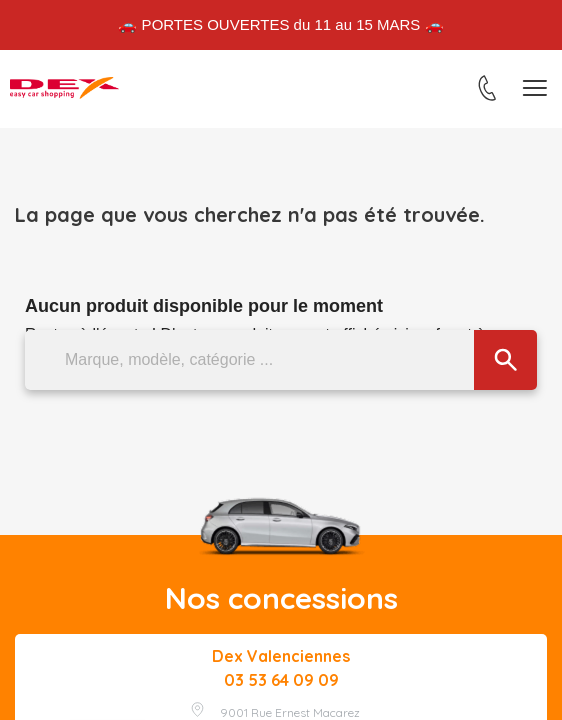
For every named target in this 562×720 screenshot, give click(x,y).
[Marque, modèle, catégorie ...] (281, 360)
